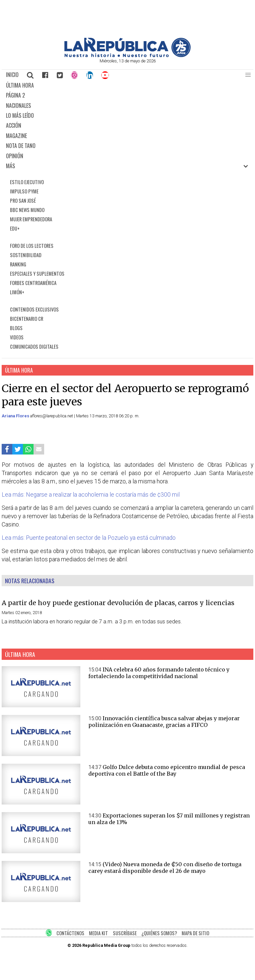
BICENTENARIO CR (27, 319)
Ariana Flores (16, 416)
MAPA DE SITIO (195, 933)
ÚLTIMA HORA (20, 85)
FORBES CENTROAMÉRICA (33, 283)
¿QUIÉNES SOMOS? (159, 933)
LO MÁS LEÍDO (20, 115)
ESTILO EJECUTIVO (27, 182)
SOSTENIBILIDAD (26, 255)
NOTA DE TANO (21, 146)
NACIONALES (18, 105)
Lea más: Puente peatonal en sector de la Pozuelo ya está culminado (89, 538)
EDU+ (15, 228)
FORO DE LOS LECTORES (32, 246)
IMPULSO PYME (24, 191)
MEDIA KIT (98, 933)
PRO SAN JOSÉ (23, 201)
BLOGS (16, 328)
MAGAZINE (16, 136)
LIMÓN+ (17, 292)
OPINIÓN (15, 156)
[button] (248, 75)
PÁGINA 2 (15, 95)
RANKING (18, 264)
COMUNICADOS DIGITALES (34, 347)
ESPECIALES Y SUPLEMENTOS (37, 274)
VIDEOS (17, 337)
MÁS (10, 166)
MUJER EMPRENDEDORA (31, 219)
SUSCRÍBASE (125, 933)
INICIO (12, 75)
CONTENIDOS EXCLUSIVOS (34, 309)
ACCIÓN (14, 125)
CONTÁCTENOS (70, 933)
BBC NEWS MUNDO (27, 210)
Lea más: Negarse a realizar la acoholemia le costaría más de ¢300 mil (91, 495)
